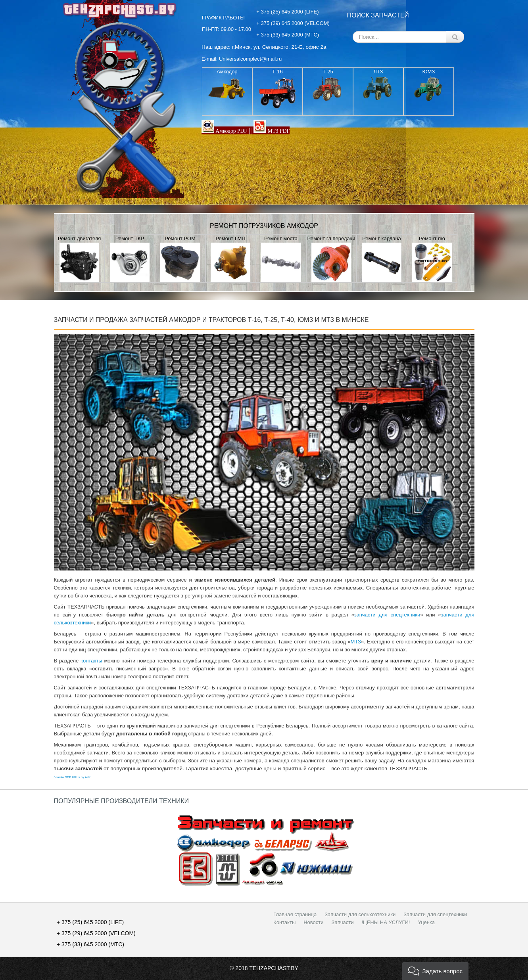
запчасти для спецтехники (387, 615)
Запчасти (343, 922)
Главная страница (295, 914)
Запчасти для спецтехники (435, 914)
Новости (313, 922)
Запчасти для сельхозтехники (360, 914)
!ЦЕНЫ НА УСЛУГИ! (386, 922)
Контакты (284, 922)
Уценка (426, 922)
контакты (91, 661)
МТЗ (355, 642)
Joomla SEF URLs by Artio (73, 777)
